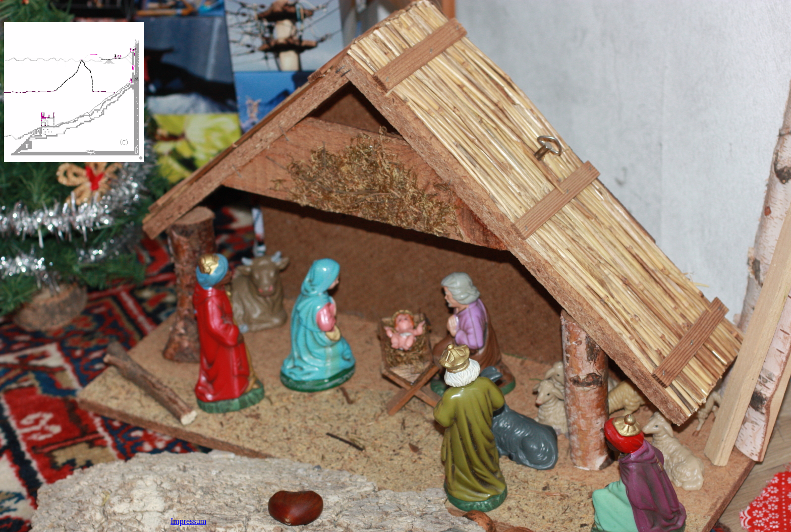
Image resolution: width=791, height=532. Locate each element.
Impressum (188, 521)
